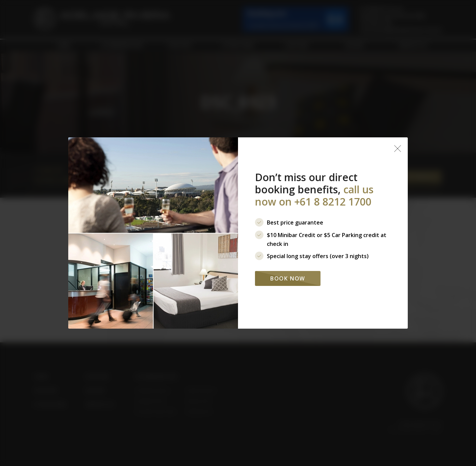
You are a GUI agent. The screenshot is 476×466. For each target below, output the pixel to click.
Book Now (288, 278)
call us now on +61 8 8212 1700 (314, 196)
